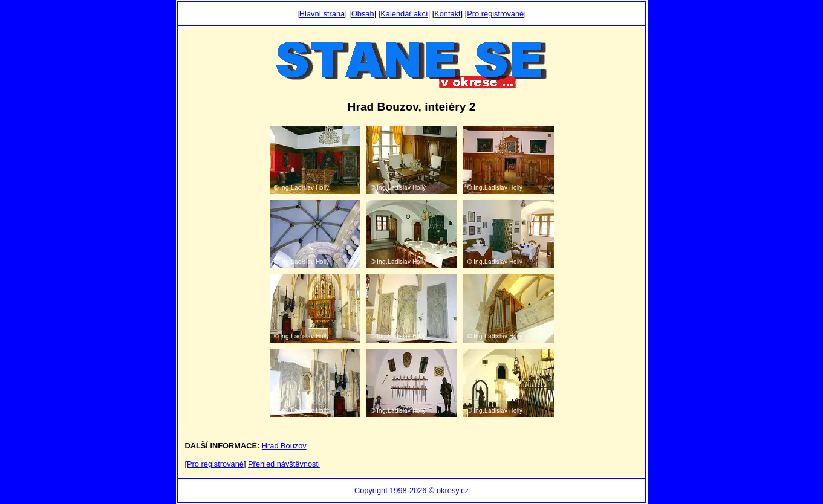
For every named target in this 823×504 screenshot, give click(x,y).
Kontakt (447, 14)
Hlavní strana (322, 14)
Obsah (363, 14)
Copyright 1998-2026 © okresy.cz (411, 490)
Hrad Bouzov (284, 446)
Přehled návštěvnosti (284, 464)
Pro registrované (495, 14)
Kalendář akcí (404, 14)
